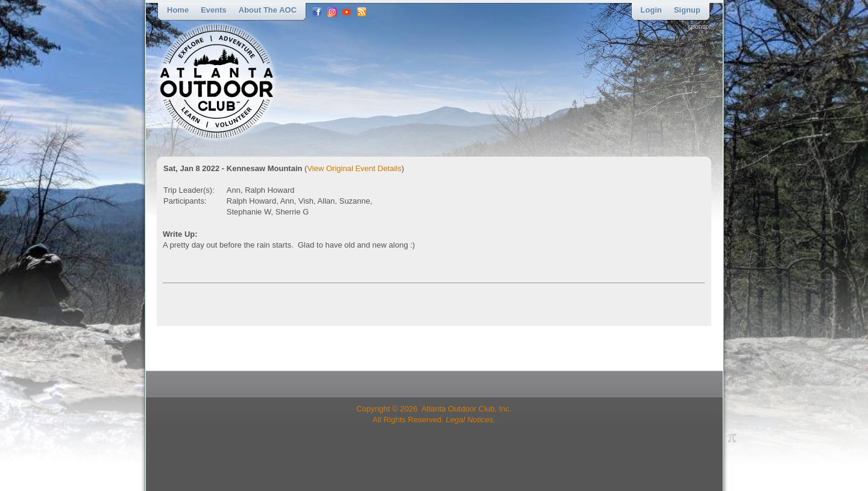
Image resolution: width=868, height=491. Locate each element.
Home (178, 10)
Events (214, 10)
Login (651, 10)
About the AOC (268, 10)
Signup (687, 10)
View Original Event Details (354, 168)
